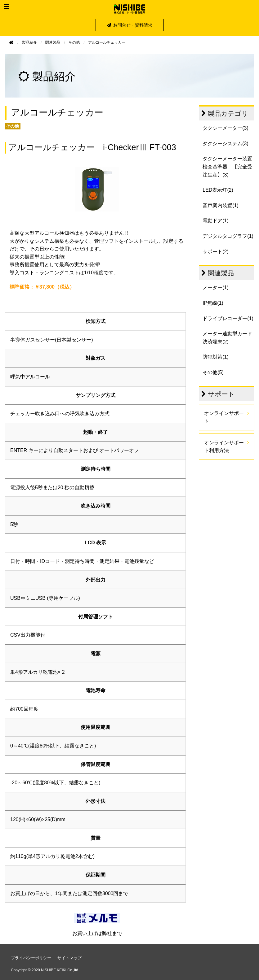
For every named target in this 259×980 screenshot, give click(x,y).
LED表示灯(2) (218, 190)
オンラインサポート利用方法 (224, 447)
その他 (74, 42)
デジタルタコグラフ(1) (228, 236)
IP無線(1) (213, 303)
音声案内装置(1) (221, 205)
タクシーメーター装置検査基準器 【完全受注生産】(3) (227, 167)
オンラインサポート (224, 417)
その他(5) (213, 372)
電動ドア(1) (216, 221)
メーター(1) (216, 287)
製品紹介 (29, 42)
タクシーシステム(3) (226, 144)
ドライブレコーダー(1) (228, 318)
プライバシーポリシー (31, 958)
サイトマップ (69, 958)
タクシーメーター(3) (226, 128)
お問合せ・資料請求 (129, 25)
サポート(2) (216, 252)
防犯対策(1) (216, 357)
